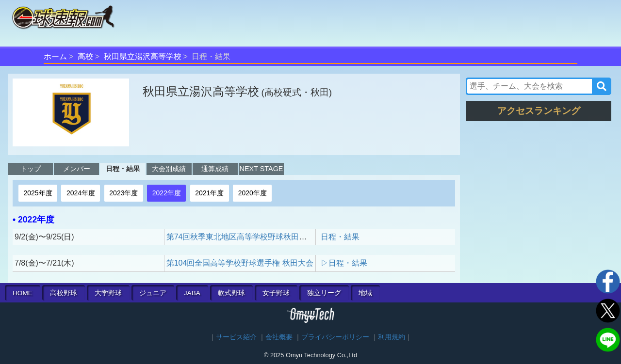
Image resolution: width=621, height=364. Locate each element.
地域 (365, 293)
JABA (192, 293)
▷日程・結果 (344, 263)
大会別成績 (169, 169)
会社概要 (279, 337)
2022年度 (167, 193)
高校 (85, 56)
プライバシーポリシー (335, 337)
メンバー (77, 169)
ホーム (55, 56)
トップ (31, 169)
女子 (276, 293)
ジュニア (153, 293)
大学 (108, 293)
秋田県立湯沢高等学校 (143, 56)
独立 (324, 293)
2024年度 (81, 193)
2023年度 (123, 193)
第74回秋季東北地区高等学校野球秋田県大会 (245, 237)
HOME (23, 293)
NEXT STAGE (261, 169)
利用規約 (392, 337)
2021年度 (209, 193)
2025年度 (38, 193)
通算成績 (215, 169)
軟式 (231, 293)
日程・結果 (123, 169)
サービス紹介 (236, 337)
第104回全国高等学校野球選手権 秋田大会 (240, 263)
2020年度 (253, 193)
